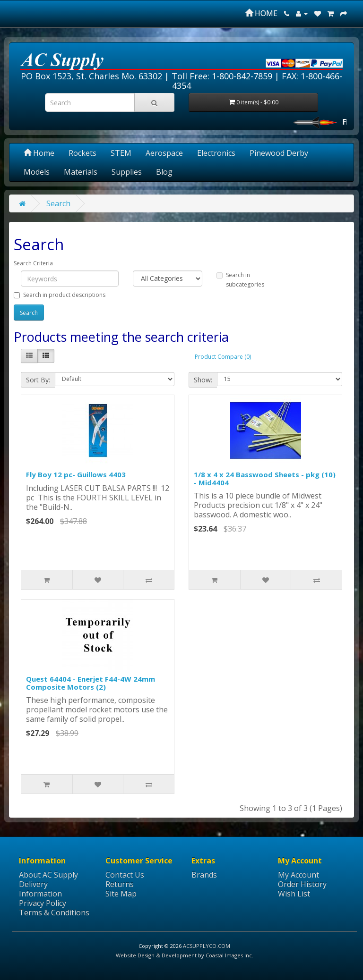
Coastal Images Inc (229, 955)
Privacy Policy (43, 903)
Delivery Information (40, 889)
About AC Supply (48, 875)
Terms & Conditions (54, 912)
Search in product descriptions (60, 295)
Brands (204, 875)
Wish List (294, 894)
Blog (164, 172)
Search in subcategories (240, 280)
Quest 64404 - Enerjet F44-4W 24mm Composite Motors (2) (91, 683)
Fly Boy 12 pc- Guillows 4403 (76, 474)
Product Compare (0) (223, 357)
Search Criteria (33, 263)
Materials (81, 172)
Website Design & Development (156, 955)
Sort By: (38, 380)
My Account (298, 875)
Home (39, 153)
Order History (302, 884)
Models (37, 172)
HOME (261, 13)
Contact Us (125, 875)
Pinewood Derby (279, 153)
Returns (120, 884)
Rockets (82, 153)
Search (58, 203)
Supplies (127, 172)
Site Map (121, 894)
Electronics (216, 153)
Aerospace (164, 153)
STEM (121, 153)
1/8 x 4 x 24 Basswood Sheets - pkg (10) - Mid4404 (265, 478)
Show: (203, 380)
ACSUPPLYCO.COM (207, 946)
